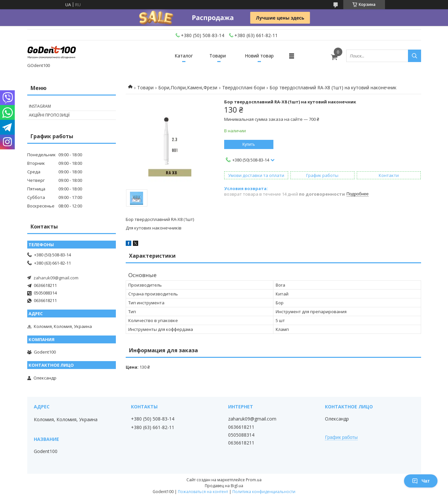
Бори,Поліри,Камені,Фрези (188, 87)
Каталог (184, 56)
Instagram (40, 106)
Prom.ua (254, 480)
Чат (421, 481)
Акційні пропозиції (49, 115)
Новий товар (259, 56)
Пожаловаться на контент (203, 492)
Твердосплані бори (244, 87)
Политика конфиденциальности (264, 492)
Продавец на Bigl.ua (224, 486)
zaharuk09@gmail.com (56, 278)
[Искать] (415, 56)
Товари (218, 56)
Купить (249, 144)
